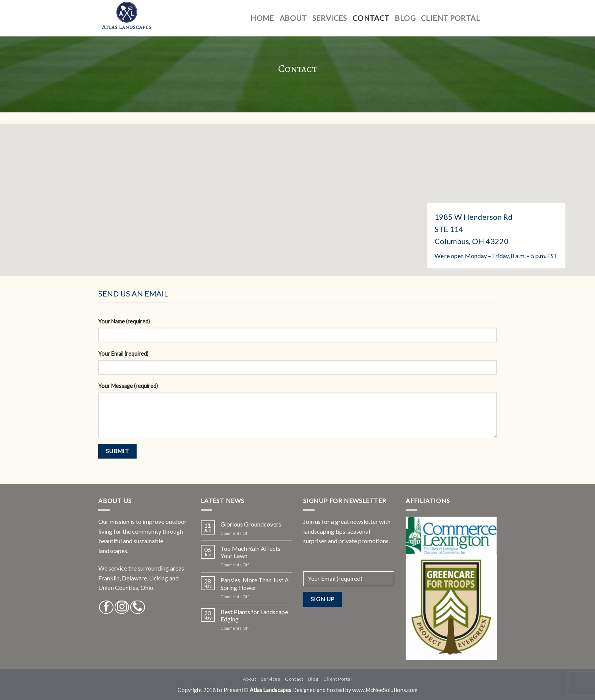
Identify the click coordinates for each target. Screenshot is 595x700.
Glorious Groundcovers (251, 524)
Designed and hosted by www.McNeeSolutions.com (355, 690)
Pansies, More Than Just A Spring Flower (255, 583)
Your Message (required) (128, 386)
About (293, 18)
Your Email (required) (123, 354)
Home (262, 18)
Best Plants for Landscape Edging (254, 615)
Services (330, 18)
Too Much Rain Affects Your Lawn (250, 552)
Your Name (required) (124, 321)
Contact (371, 18)
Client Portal (450, 18)
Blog (405, 18)
